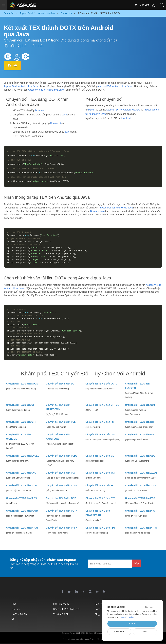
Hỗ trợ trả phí (19, 614)
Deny (145, 631)
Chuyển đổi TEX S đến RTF (140, 422)
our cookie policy (126, 617)
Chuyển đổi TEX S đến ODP (61, 498)
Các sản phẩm (61, 604)
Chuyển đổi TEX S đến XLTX (22, 498)
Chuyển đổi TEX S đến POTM (22, 511)
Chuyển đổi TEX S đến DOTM (101, 384)
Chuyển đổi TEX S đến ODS (140, 456)
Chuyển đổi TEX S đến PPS (140, 511)
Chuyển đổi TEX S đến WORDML (18, 437)
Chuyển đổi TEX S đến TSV (61, 473)
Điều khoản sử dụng (88, 639)
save (64, 115)
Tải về (13, 65)
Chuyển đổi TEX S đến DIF (140, 435)
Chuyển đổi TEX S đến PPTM (141, 528)
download (126, 118)
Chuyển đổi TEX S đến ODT (140, 405)
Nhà (14, 604)
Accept (132, 624)
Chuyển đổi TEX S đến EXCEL (23, 456)
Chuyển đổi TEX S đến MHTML (102, 405)
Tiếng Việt (142, 5)
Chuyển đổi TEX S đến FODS (62, 456)
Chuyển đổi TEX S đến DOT (61, 384)
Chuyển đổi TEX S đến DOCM (22, 384)
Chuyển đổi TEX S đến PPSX (62, 528)
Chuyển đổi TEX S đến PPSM (22, 528)
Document (40, 110)
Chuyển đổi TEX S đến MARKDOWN (58, 407)
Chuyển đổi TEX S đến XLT (100, 485)
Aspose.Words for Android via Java (46, 90)
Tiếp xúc (100, 639)
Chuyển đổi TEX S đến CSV (101, 435)
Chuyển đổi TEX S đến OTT (21, 422)
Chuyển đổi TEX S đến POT (140, 498)
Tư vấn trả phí (61, 614)
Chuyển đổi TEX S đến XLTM (141, 485)
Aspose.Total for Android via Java (21, 86)
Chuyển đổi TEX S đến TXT (100, 473)
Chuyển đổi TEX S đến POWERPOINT (98, 513)
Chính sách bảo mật (71, 639)
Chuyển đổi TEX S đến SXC (21, 473)
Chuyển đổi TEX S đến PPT (100, 528)
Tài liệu (16, 609)
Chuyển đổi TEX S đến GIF (21, 405)
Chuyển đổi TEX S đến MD (100, 456)
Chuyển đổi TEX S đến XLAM (141, 473)
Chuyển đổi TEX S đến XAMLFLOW (58, 437)
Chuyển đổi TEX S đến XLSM (62, 485)
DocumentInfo (97, 211)
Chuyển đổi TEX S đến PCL (61, 422)
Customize (119, 631)
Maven (92, 110)
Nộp (137, 563)
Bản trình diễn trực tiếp (67, 609)
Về (13, 619)
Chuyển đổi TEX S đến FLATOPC (137, 386)
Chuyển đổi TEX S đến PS (100, 422)
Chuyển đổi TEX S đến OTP (101, 498)
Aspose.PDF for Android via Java (115, 86)
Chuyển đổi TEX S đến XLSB (22, 485)
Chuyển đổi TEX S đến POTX (62, 511)
